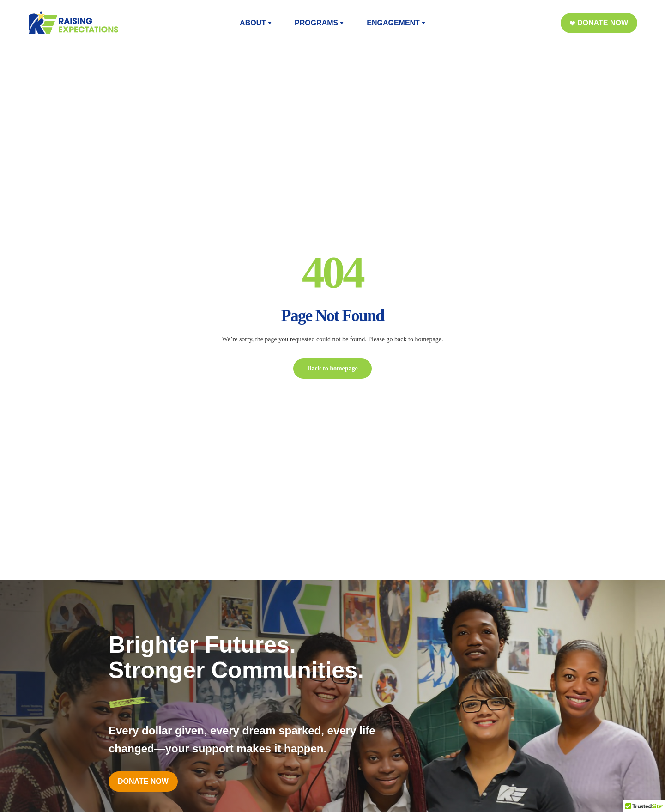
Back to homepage (332, 368)
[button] (599, 23)
